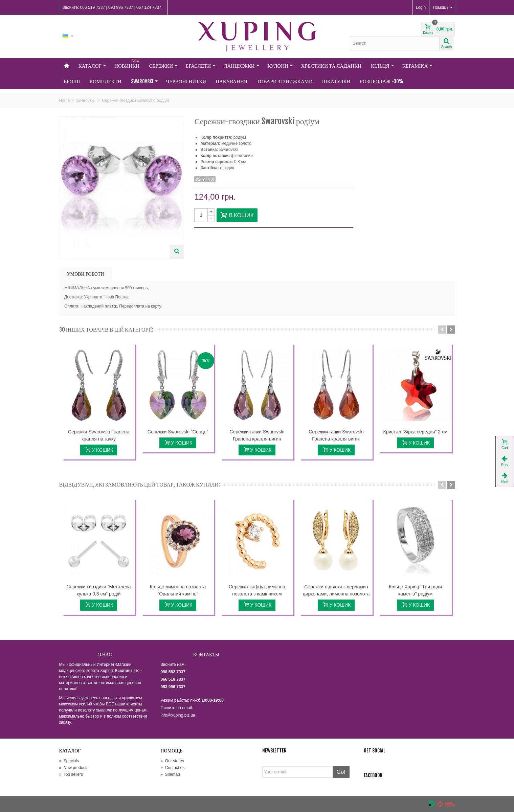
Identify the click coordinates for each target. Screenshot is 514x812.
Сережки (163, 66)
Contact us (173, 768)
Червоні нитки (186, 81)
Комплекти (106, 81)
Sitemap (170, 774)
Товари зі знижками (285, 81)
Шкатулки (336, 81)
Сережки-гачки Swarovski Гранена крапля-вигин (257, 435)
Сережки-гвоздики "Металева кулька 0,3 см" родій (98, 590)
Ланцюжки (241, 66)
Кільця (383, 66)
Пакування (231, 81)
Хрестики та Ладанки (331, 66)
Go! (341, 772)
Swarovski (144, 81)
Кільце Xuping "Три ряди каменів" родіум (415, 590)
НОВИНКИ (128, 64)
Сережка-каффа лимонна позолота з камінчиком (257, 590)
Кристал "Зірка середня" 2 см (416, 432)
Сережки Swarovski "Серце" (178, 432)
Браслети (201, 66)
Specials (69, 761)
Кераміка (418, 66)
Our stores (172, 761)
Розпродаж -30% (382, 81)
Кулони (280, 66)
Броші (72, 81)
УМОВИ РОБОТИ (86, 274)
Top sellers (71, 774)
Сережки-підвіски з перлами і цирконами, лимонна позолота (336, 590)
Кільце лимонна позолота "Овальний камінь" (178, 590)
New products (74, 768)
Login (421, 7)
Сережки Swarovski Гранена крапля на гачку (99, 435)
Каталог (92, 66)
